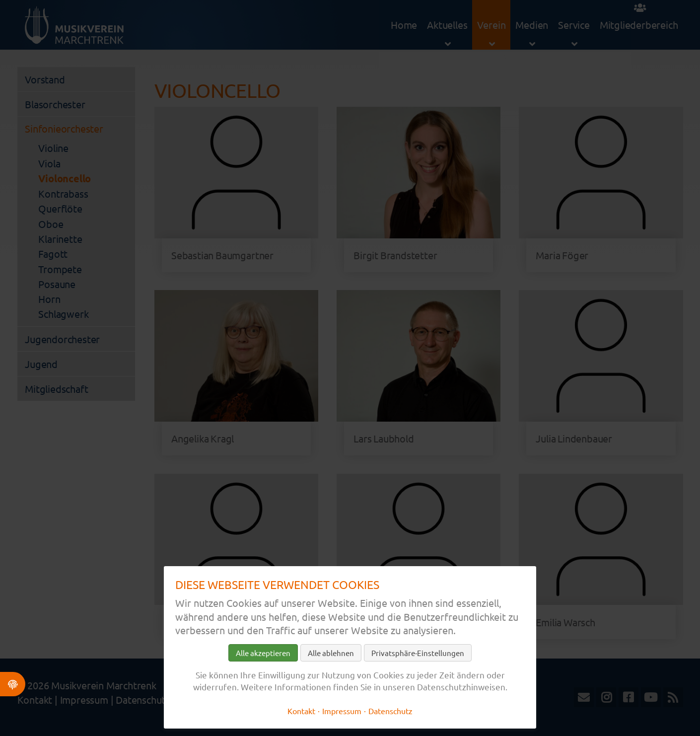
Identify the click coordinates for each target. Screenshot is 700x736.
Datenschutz (390, 711)
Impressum (342, 711)
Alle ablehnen (331, 653)
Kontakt (301, 711)
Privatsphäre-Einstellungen (418, 653)
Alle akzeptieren (263, 653)
